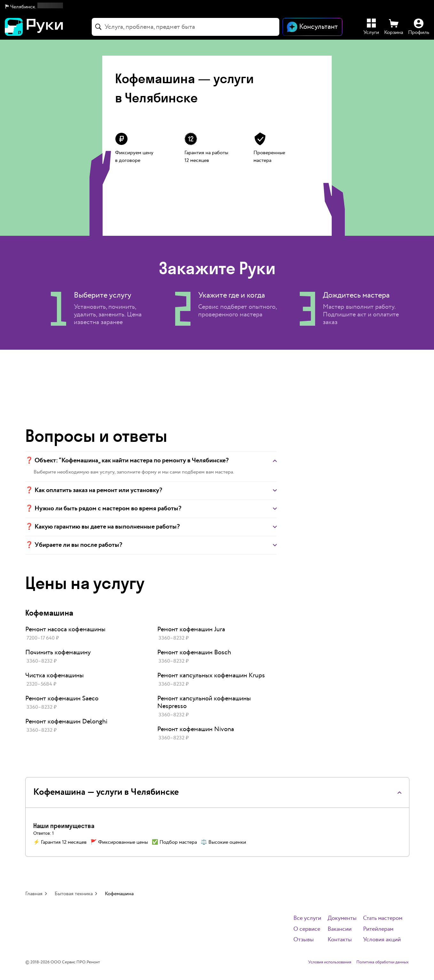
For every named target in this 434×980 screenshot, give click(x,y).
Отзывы (304, 940)
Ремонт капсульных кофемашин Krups (211, 675)
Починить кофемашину (58, 652)
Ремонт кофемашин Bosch (194, 652)
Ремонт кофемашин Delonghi (66, 721)
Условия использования (330, 962)
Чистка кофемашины (54, 675)
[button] (34, 7)
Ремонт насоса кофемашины (65, 629)
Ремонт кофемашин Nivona (196, 729)
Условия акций (382, 940)
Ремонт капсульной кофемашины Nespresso (204, 702)
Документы (342, 918)
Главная (34, 894)
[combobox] (186, 27)
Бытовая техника (74, 894)
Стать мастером (383, 918)
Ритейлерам (378, 929)
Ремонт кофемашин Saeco (62, 698)
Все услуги (307, 918)
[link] (85, 634)
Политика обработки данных (383, 962)
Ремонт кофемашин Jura (191, 629)
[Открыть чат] (312, 27)
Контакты (340, 940)
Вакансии (340, 929)
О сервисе (307, 929)
